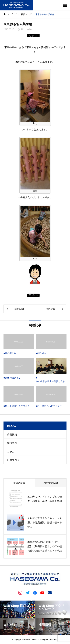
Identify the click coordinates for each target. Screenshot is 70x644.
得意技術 (12, 435)
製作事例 (12, 443)
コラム (11, 452)
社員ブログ (13, 460)
